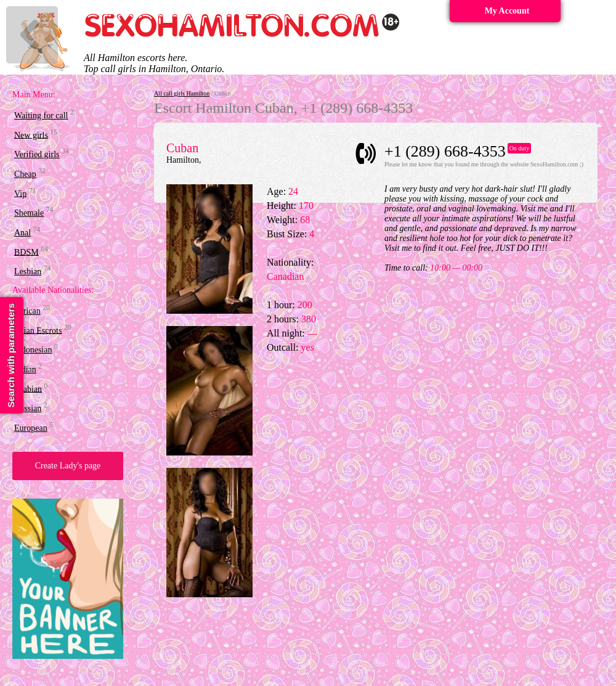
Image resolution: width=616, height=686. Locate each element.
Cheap (25, 174)
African (27, 311)
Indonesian (33, 350)
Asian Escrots (38, 330)
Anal (22, 233)
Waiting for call (41, 116)
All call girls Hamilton (182, 93)
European (31, 428)
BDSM (26, 252)
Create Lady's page (68, 466)
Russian (28, 408)
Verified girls (37, 154)
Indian (25, 370)
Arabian (28, 389)
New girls (31, 135)
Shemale (29, 213)
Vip (20, 193)
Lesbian (28, 272)
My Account (507, 11)
